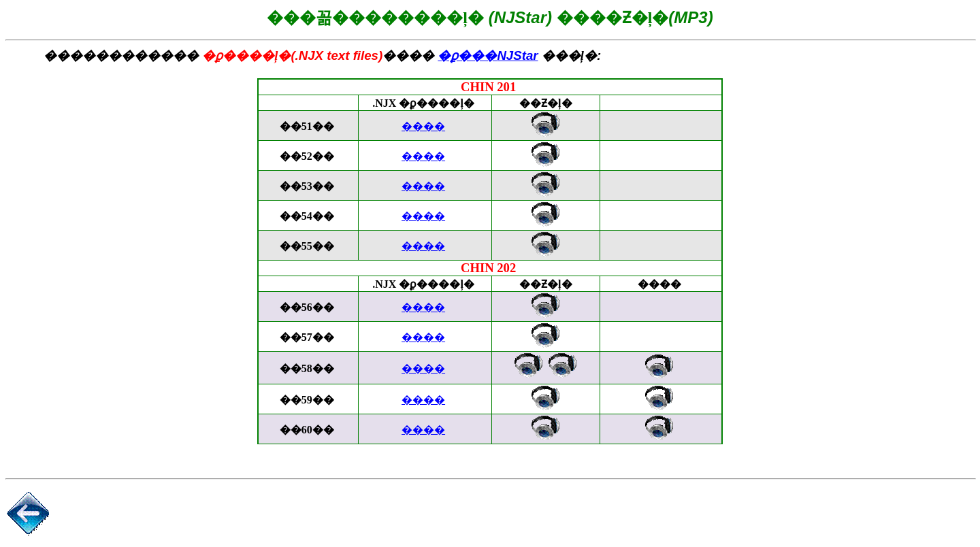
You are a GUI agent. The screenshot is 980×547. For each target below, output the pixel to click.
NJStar (488, 55)
